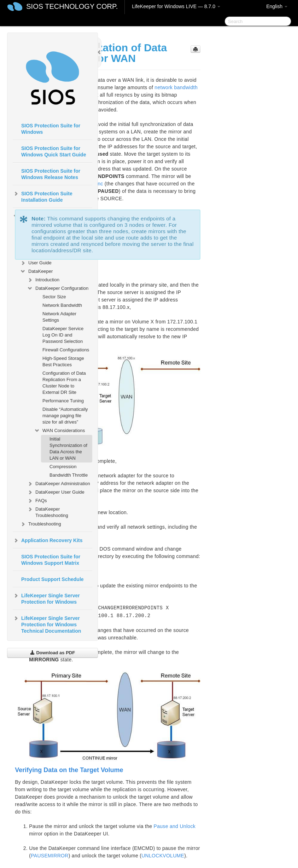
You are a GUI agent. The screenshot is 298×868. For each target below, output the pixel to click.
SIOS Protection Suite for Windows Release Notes (51, 174)
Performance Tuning (63, 401)
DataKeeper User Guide (56, 492)
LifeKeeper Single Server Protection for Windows (46, 598)
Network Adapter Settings (59, 317)
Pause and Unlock (175, 826)
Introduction (43, 280)
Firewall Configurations (66, 350)
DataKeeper (36, 271)
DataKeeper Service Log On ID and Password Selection (63, 335)
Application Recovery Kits (48, 540)
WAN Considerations (59, 431)
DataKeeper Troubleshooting (48, 511)
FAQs (37, 501)
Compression (63, 467)
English (277, 6)
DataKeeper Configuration (58, 288)
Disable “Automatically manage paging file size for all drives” (65, 416)
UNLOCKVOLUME (163, 856)
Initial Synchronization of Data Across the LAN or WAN (68, 449)
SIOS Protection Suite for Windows (51, 129)
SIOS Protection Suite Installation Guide (43, 196)
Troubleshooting (40, 524)
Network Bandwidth (62, 305)
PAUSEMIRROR (50, 856)
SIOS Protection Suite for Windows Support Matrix (51, 560)
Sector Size (54, 297)
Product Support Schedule (52, 579)
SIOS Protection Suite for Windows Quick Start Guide (54, 151)
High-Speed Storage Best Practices (63, 361)
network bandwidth (176, 87)
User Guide (36, 263)
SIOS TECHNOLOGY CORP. (72, 6)
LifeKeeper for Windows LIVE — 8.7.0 (176, 6)
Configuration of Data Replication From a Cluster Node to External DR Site (64, 383)
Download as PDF (52, 653)
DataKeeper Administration (59, 484)
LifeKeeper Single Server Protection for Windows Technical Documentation (47, 624)
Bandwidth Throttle (69, 475)
